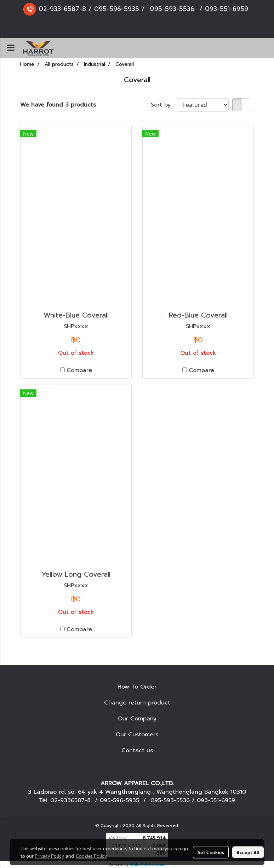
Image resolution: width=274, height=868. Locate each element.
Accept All (248, 852)
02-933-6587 (59, 9)
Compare (79, 370)
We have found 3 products (58, 105)
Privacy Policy (49, 856)
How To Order (137, 687)
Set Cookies (211, 852)
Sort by (164, 105)
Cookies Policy (91, 856)
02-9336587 (67, 800)
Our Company (137, 719)
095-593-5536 (172, 9)
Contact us (137, 750)
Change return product (137, 703)
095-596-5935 (117, 9)
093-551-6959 (227, 9)
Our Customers (137, 735)
